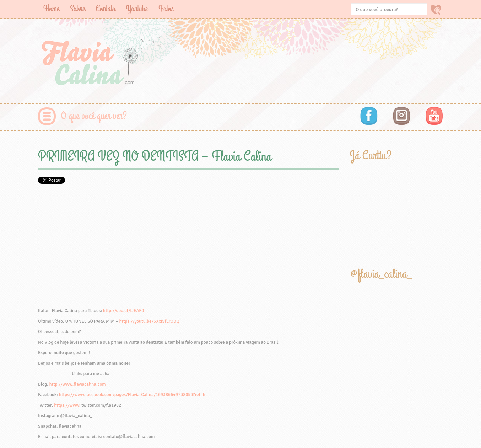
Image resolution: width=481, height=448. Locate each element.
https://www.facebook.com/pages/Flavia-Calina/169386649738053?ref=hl (133, 395)
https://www (67, 405)
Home (51, 9)
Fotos (166, 9)
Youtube (137, 9)
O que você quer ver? (94, 116)
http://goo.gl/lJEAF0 (123, 311)
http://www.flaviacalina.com (78, 384)
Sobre (77, 9)
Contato (105, 9)
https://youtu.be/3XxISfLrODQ (149, 321)
